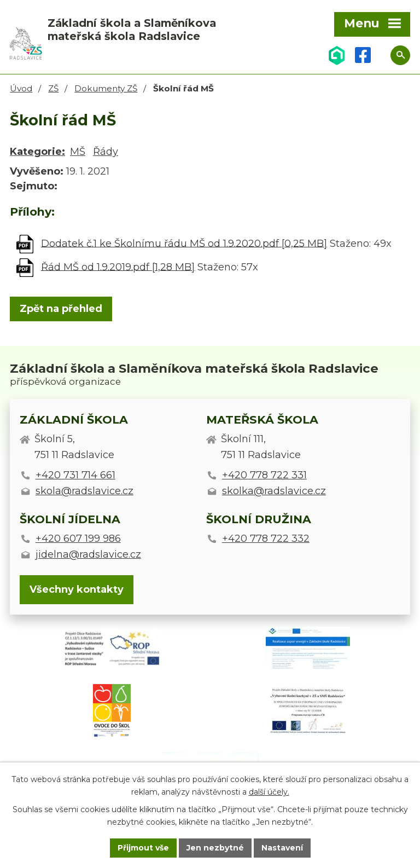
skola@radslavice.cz (84, 491)
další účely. (269, 792)
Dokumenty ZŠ (106, 88)
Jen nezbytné (215, 848)
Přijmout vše (143, 848)
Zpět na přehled (61, 309)
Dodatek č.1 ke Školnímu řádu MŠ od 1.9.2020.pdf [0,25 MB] (184, 243)
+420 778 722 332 (266, 539)
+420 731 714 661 (75, 475)
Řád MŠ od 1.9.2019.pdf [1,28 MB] (118, 267)
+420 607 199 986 (78, 539)
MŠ (78, 152)
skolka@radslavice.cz (274, 491)
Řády (106, 152)
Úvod (21, 88)
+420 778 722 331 (264, 475)
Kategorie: (37, 152)
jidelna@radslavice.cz (88, 554)
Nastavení (282, 848)
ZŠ (53, 88)
